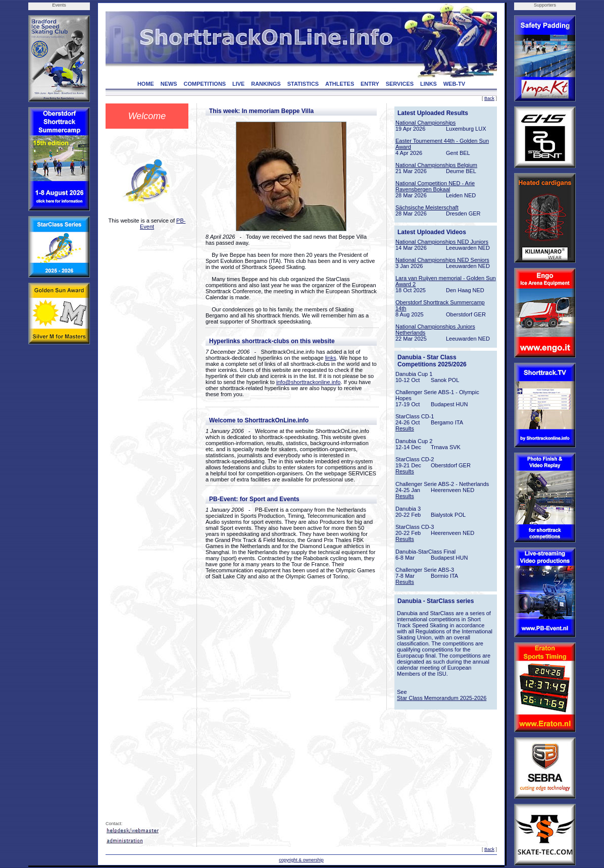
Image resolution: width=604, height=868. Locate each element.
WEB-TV (454, 84)
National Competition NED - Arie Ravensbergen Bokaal (435, 186)
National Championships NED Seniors (442, 260)
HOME (146, 84)
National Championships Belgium (436, 165)
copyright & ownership (301, 860)
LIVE (238, 84)
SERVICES (400, 84)
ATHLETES (340, 84)
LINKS (429, 84)
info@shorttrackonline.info (308, 382)
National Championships (425, 123)
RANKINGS (266, 84)
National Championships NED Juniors (442, 242)
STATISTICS (303, 84)
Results (405, 428)
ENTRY (370, 84)
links (331, 358)
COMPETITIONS (205, 84)
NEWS (169, 84)
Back (489, 98)
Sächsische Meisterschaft (427, 207)
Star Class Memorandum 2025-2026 (442, 698)
